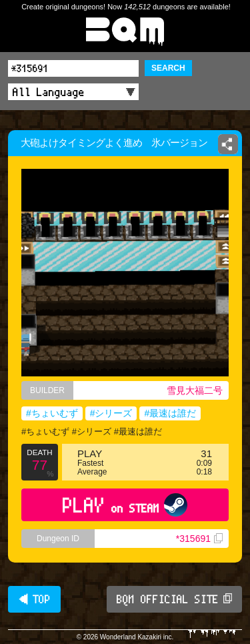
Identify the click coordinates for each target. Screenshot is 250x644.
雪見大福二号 (195, 390)
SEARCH (168, 68)
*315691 (199, 539)
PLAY (125, 505)
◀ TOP (34, 599)
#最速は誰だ (170, 413)
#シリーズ (111, 413)
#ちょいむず (52, 413)
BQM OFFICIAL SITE (174, 599)
